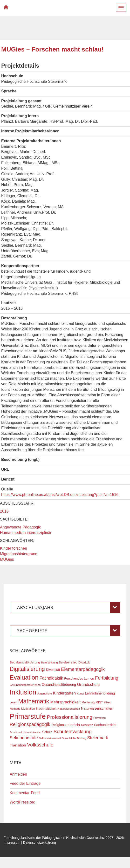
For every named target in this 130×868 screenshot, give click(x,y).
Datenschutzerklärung (40, 842)
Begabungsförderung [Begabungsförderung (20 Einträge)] (25, 662)
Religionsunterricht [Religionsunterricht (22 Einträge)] (66, 725)
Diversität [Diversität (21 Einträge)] (53, 670)
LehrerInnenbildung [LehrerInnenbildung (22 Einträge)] (100, 693)
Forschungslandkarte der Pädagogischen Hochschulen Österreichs (54, 838)
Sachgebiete (69, 631)
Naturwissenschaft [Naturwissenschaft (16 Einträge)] (69, 709)
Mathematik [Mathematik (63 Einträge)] (34, 701)
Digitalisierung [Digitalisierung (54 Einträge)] (27, 669)
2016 (4, 511)
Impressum (12, 842)
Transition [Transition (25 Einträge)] (18, 745)
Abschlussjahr (69, 608)
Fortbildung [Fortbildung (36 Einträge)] (107, 678)
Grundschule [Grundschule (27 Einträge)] (89, 684)
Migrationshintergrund (19, 554)
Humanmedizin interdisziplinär (26, 533)
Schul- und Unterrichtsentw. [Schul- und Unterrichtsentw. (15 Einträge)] (25, 732)
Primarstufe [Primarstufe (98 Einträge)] (28, 716)
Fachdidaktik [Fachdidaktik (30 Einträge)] (51, 678)
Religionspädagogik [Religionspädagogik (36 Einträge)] (30, 724)
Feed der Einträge (25, 783)
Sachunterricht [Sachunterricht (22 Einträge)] (105, 725)
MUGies (7, 559)
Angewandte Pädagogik (20, 527)
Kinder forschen (14, 548)
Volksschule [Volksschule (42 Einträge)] (40, 745)
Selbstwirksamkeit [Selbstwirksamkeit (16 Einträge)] (50, 738)
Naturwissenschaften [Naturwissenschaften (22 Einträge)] (97, 708)
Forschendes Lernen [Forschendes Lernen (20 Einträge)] (79, 678)
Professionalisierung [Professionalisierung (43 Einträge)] (69, 717)
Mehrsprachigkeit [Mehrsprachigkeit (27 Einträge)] (66, 702)
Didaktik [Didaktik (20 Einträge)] (84, 662)
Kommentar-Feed (25, 793)
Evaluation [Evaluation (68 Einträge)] (24, 677)
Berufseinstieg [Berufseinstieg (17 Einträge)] (68, 662)
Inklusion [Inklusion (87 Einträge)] (23, 692)
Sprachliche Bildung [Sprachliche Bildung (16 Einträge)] (74, 738)
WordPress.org (22, 802)
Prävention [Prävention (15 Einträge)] (99, 718)
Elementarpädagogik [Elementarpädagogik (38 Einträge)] (83, 669)
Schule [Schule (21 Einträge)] (47, 732)
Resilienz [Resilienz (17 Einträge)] (87, 725)
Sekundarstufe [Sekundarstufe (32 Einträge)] (24, 738)
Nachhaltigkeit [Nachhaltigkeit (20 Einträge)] (46, 709)
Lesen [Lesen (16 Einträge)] (13, 702)
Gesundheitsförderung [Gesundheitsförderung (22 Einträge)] (59, 685)
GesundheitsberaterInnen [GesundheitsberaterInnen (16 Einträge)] (25, 685)
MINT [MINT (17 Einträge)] (99, 702)
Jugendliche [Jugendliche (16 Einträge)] (45, 694)
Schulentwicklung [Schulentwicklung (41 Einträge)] (73, 731)
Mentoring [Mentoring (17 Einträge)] (88, 702)
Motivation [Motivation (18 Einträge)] (28, 709)
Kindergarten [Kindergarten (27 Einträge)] (64, 693)
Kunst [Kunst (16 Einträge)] (80, 694)
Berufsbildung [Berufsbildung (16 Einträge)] (49, 662)
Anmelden (18, 774)
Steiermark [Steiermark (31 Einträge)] (98, 738)
